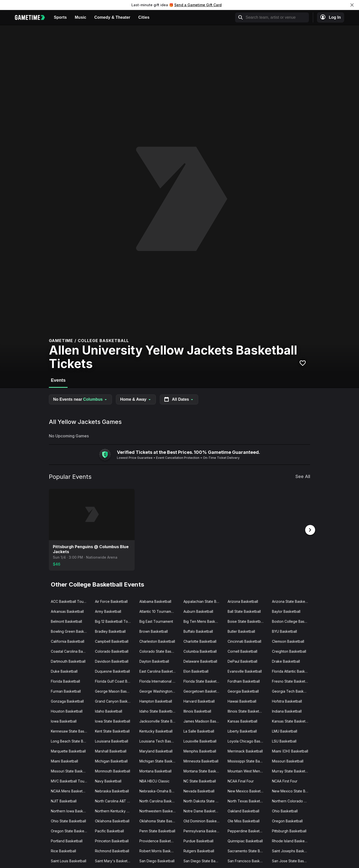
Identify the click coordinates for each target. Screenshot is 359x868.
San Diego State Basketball (204, 860)
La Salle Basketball (199, 731)
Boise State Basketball (246, 621)
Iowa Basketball (64, 721)
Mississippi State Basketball (248, 761)
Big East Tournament (156, 621)
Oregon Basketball (287, 820)
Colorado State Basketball (159, 651)
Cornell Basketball (242, 651)
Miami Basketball (64, 761)
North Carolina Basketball (159, 801)
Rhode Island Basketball (292, 840)
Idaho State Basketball (158, 711)
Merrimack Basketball (245, 751)
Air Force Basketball (111, 601)
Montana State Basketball (204, 771)
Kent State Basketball (112, 731)
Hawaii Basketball (242, 701)
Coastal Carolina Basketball (71, 651)
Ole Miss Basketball (244, 820)
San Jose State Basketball (292, 860)
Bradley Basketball (110, 631)
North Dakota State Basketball (204, 801)
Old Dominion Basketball (203, 820)
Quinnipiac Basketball (245, 840)
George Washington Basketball (159, 691)
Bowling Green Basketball (71, 631)
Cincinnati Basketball (244, 641)
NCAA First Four (285, 781)
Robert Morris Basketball (159, 850)
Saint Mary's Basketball (114, 860)
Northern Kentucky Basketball (115, 810)
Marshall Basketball (111, 751)
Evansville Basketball (245, 671)
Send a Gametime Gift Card (198, 5)
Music (81, 17)
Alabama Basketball (155, 601)
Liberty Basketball (242, 731)
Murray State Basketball (291, 771)
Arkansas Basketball (67, 611)
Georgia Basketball (243, 691)
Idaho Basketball (109, 711)
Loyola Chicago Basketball (248, 741)
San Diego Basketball (157, 860)
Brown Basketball (154, 631)
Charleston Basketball (157, 641)
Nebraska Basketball (112, 791)
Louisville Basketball (200, 741)
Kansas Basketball (242, 721)
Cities (144, 17)
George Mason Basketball (115, 691)
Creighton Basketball (289, 651)
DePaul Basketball (242, 661)
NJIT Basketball (64, 801)
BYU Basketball (284, 631)
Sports (60, 17)
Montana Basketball (155, 771)
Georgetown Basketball (203, 691)
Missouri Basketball (288, 761)
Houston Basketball (67, 711)
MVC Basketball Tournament (71, 781)
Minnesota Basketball (201, 761)
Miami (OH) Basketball (290, 751)
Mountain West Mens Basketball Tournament (248, 771)
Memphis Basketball (200, 751)
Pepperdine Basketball (246, 830)
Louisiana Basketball (112, 741)
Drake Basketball (286, 661)
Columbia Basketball (200, 651)
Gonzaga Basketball (67, 701)
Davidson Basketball (112, 661)
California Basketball (68, 641)
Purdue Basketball (198, 840)
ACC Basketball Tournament (71, 601)
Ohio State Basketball (68, 820)
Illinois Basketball (197, 711)
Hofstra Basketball (287, 701)
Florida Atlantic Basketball (292, 671)
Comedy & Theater (112, 17)
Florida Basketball (65, 681)
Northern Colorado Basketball (292, 801)
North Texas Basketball (247, 801)
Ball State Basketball (244, 611)
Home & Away (136, 399)
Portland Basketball (67, 840)
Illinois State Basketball (246, 711)
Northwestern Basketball (159, 810)
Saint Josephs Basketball (292, 850)
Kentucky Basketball (156, 731)
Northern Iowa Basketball (71, 810)
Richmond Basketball (112, 850)
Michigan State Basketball (159, 761)
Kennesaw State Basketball (71, 731)
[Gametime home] (32, 17)
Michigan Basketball (111, 761)
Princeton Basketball (112, 840)
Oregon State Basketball (71, 830)
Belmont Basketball (66, 621)
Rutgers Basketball (199, 850)
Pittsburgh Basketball (289, 830)
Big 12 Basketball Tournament (115, 621)
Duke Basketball (64, 671)
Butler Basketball (241, 631)
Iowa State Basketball (113, 721)
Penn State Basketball (157, 830)
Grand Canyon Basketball (115, 701)
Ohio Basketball (285, 810)
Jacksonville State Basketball (159, 721)
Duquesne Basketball (112, 671)
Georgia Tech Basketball (292, 691)
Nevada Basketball (199, 791)
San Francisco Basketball (248, 860)
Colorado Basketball (112, 651)
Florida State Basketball (203, 681)
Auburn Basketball (198, 611)
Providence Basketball (158, 840)
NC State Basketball (200, 781)
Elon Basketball (196, 671)
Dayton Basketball (154, 661)
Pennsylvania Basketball (203, 830)
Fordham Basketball (244, 681)
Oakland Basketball (243, 810)
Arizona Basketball (243, 601)
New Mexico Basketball (247, 791)
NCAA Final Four (241, 781)
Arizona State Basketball (292, 601)
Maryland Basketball (156, 751)
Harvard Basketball (199, 701)
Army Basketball (108, 611)
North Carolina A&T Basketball (115, 801)
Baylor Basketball (286, 611)
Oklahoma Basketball (112, 820)
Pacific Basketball (109, 830)
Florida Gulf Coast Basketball (115, 681)
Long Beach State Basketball (71, 741)
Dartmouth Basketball (68, 661)
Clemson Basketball (288, 641)
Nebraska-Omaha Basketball (159, 791)
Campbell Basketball (112, 641)
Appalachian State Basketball (204, 601)
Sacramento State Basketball (248, 850)
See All (303, 476)
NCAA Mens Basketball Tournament (71, 791)
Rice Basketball (63, 850)
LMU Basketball (285, 731)
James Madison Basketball (204, 721)
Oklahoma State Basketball (159, 820)
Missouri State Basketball (71, 771)
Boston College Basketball (292, 621)
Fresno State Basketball (291, 681)
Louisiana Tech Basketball (159, 741)
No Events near (80, 399)
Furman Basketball (66, 691)
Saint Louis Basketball (69, 860)
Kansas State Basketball (292, 721)
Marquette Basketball (68, 751)
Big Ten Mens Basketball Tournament (204, 621)
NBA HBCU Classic (154, 781)
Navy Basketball (108, 781)
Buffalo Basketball (198, 631)
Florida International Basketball (159, 681)
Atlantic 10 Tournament (158, 611)
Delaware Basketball (200, 661)
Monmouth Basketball (113, 771)
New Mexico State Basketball (292, 791)
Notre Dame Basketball (202, 810)
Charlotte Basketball (200, 641)
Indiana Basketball (287, 711)
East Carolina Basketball (159, 671)
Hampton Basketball (156, 701)
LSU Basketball (284, 741)
